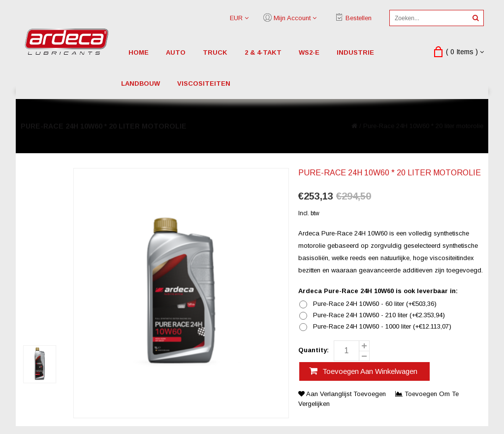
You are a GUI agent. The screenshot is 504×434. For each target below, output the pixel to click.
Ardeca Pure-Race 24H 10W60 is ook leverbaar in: (378, 291)
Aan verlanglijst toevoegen (343, 394)
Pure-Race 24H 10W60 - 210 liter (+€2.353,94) (379, 315)
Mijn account (292, 18)
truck (215, 52)
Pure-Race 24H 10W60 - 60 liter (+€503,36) (375, 304)
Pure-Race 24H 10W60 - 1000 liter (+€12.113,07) (382, 327)
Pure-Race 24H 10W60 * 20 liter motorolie (423, 126)
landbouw (141, 83)
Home (139, 52)
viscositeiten (204, 83)
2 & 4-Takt (263, 52)
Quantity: (314, 350)
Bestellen (359, 18)
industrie (355, 52)
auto (176, 52)
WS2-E (309, 52)
